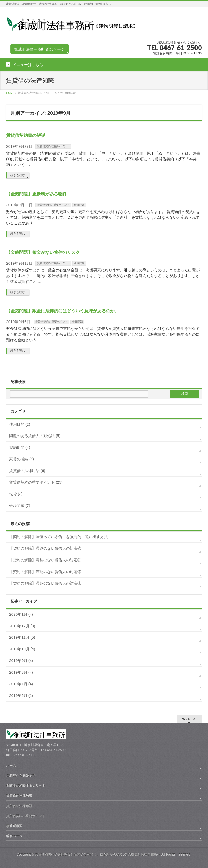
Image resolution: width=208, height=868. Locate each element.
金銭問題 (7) (20, 506)
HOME (10, 93)
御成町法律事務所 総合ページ (40, 49)
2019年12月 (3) (22, 626)
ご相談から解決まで (21, 776)
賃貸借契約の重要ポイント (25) (36, 482)
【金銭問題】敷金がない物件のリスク (43, 252)
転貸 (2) (16, 494)
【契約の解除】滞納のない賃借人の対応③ (45, 560)
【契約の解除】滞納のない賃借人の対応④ (45, 548)
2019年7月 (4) (21, 684)
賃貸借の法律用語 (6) (27, 471)
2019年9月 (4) (21, 661)
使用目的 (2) (20, 424)
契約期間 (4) (20, 447)
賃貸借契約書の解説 (26, 135)
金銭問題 (79, 205)
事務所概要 (14, 826)
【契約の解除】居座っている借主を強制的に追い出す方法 (58, 537)
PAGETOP (189, 719)
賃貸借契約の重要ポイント (53, 146)
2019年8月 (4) (21, 672)
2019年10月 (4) (22, 649)
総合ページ (14, 836)
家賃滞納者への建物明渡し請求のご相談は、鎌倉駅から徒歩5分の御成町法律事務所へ (98, 854)
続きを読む (18, 175)
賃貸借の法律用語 (19, 806)
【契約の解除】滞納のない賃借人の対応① (45, 583)
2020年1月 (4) (21, 614)
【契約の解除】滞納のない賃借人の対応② (45, 572)
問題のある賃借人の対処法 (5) (35, 436)
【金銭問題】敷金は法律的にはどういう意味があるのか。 (63, 311)
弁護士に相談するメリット (26, 786)
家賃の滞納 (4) (22, 459)
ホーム (11, 766)
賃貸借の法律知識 (19, 796)
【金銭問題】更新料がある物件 (37, 194)
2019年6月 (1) (21, 696)
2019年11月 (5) (22, 637)
